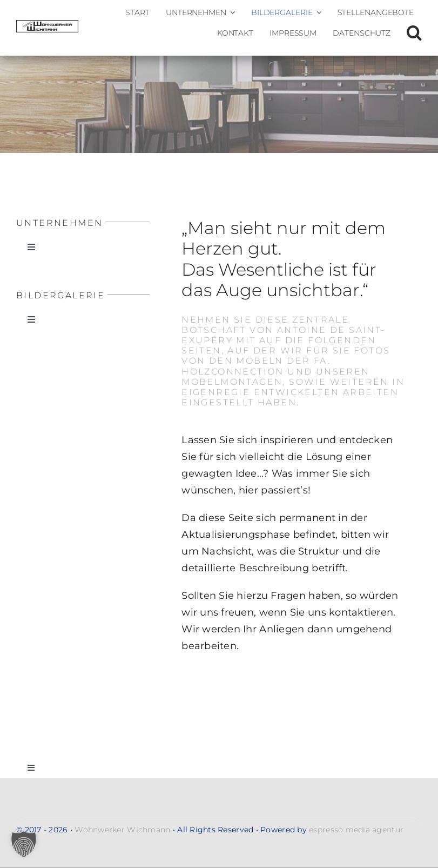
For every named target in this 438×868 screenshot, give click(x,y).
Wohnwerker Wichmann (122, 830)
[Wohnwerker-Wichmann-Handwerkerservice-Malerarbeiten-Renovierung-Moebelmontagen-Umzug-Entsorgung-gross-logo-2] (47, 25)
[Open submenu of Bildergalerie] (317, 12)
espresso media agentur (356, 830)
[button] (414, 33)
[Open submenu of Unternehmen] (231, 12)
